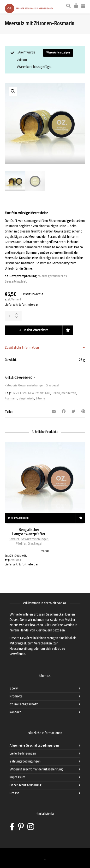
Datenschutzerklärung (26, 785)
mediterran (69, 393)
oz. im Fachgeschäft (24, 704)
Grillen (56, 393)
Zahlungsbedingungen (25, 761)
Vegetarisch (26, 398)
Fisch (23, 393)
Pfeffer (21, 544)
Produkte (16, 696)
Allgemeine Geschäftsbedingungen (34, 745)
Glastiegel (52, 385)
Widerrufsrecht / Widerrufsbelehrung (36, 769)
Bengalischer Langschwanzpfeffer (29, 532)
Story (14, 688)
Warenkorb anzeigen (58, 53)
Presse (15, 793)
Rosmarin (11, 398)
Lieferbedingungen (23, 753)
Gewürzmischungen (31, 385)
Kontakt (15, 712)
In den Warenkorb (36, 330)
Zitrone (40, 398)
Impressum (17, 777)
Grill (48, 393)
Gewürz (14, 539)
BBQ (16, 393)
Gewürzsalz (36, 393)
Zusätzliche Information (22, 348)
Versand (16, 299)
